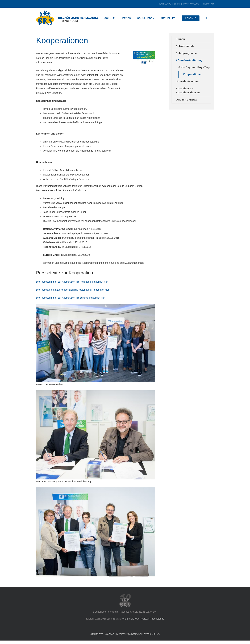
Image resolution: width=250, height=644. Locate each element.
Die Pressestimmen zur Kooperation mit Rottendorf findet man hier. (72, 282)
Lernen (180, 39)
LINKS (177, 4)
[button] (207, 18)
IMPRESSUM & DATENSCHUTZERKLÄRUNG (138, 634)
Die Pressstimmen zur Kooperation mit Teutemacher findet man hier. (73, 290)
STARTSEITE (97, 634)
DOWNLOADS (165, 4)
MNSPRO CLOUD (191, 4)
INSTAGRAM (208, 4)
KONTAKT (110, 634)
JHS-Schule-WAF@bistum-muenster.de (143, 619)
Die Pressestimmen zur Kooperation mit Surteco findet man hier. (71, 298)
